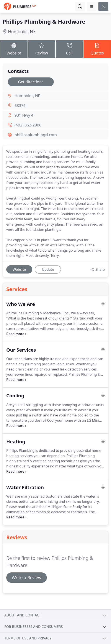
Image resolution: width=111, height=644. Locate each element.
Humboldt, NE (22, 32)
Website (14, 49)
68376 (20, 105)
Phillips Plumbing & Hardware (44, 21)
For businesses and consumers (33, 627)
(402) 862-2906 (28, 125)
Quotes (97, 49)
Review (42, 49)
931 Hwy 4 (24, 115)
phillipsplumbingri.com (36, 135)
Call (69, 49)
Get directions (31, 82)
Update (48, 269)
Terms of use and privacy (28, 638)
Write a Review (27, 578)
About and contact (23, 615)
